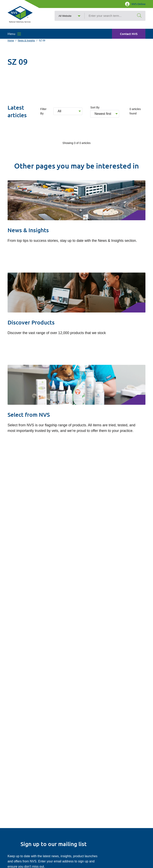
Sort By (95, 107)
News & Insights (26, 41)
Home (11, 41)
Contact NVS (129, 34)
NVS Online (135, 4)
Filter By (43, 111)
